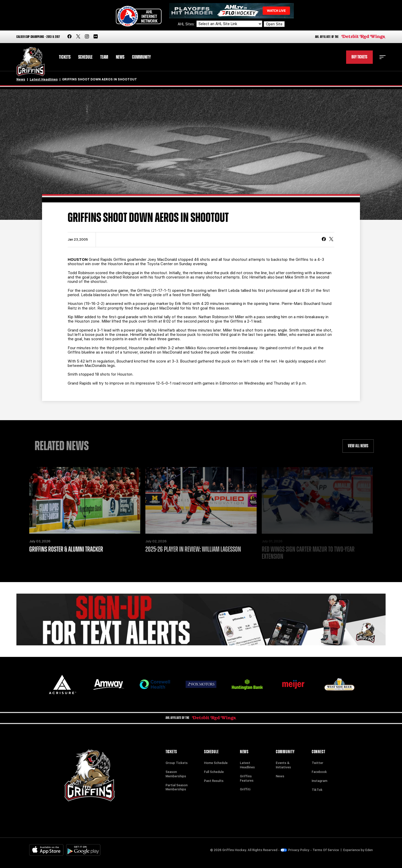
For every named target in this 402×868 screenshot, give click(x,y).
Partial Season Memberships (177, 787)
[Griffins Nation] (201, 619)
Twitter (318, 763)
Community (141, 57)
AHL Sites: (187, 24)
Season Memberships (176, 774)
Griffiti (245, 789)
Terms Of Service (326, 850)
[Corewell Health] (155, 684)
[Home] (31, 62)
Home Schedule (216, 763)
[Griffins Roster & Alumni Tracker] (85, 500)
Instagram (320, 781)
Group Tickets (177, 763)
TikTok (317, 790)
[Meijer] (293, 684)
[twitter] (78, 37)
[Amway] (109, 684)
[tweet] (331, 240)
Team (104, 57)
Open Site (274, 24)
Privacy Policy (295, 850)
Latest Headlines (44, 79)
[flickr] (96, 37)
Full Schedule (214, 772)
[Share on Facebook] (324, 240)
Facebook (319, 772)
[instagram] (87, 37)
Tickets (65, 57)
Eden (369, 850)
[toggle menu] (383, 57)
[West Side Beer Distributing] (339, 684)
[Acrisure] (63, 684)
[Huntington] (247, 684)
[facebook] (69, 37)
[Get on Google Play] (83, 850)
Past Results (214, 781)
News (120, 57)
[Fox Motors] (201, 684)
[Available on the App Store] (46, 850)
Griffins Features (247, 778)
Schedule (85, 57)
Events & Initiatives (283, 765)
